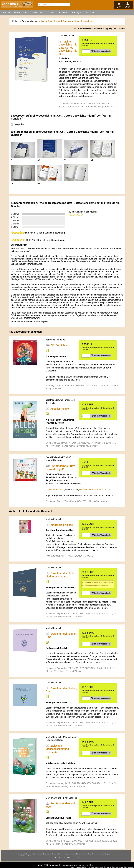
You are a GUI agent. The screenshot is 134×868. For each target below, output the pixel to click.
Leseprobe (17, 124)
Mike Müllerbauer (54, 460)
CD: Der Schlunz (60, 345)
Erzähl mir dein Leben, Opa (61, 690)
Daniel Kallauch (53, 457)
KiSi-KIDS (67, 457)
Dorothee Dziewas (54, 400)
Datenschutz (55, 865)
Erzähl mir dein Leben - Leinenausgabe (61, 575)
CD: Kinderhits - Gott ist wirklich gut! (61, 468)
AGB (46, 865)
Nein (46, 322)
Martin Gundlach (67, 36)
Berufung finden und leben (60, 805)
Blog (91, 865)
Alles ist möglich (60, 409)
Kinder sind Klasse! (62, 525)
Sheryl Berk (70, 400)
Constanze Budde (55, 740)
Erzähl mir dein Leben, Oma (61, 635)
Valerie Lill (101, 490)
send (11, 4)
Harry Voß (50, 340)
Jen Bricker (51, 403)
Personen (90, 13)
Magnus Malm (70, 737)
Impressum (67, 865)
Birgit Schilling (70, 798)
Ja (42, 322)
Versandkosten (119, 29)
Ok (79, 860)
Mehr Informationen (63, 860)
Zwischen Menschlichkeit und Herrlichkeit (57, 749)
